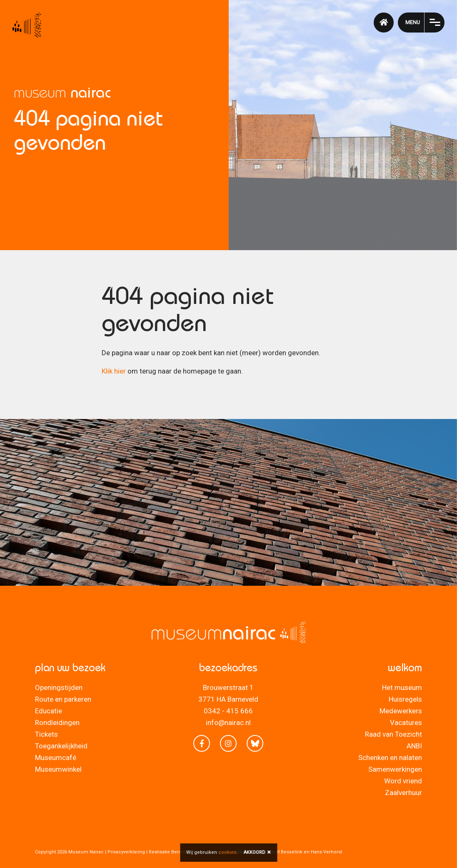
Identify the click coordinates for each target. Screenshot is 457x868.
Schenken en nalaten (390, 758)
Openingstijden (59, 687)
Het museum (402, 687)
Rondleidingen (57, 722)
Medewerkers (401, 711)
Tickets (46, 734)
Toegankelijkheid (61, 746)
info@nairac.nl (228, 722)
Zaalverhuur (403, 793)
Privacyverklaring (126, 852)
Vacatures (406, 722)
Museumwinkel (58, 769)
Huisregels (405, 699)
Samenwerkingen (395, 769)
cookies (227, 852)
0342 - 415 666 (228, 711)
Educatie (49, 711)
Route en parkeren (63, 699)
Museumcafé (56, 758)
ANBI (414, 746)
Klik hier (114, 371)
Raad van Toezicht (393, 734)
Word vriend (403, 781)
